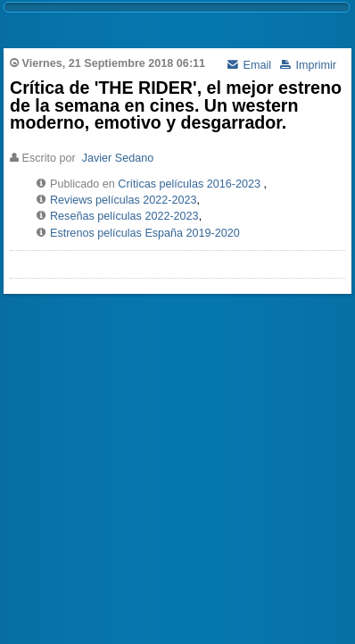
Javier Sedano (118, 158)
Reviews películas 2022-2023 (124, 200)
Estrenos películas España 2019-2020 (145, 233)
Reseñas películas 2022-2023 (124, 216)
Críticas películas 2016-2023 (189, 184)
